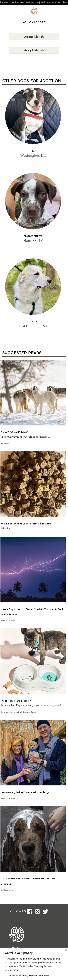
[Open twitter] (45, 911)
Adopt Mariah (34, 37)
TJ (33, 151)
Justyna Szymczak (11, 712)
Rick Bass (7, 444)
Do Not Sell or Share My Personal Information (27, 975)
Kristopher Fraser (29, 712)
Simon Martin (9, 890)
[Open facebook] (30, 911)
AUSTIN (33, 321)
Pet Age (7, 528)
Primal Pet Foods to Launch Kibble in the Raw (26, 524)
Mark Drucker (9, 621)
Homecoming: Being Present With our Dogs (25, 792)
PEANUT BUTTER (33, 236)
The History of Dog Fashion (16, 701)
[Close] (66, 950)
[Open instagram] (38, 911)
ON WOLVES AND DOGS (14, 432)
